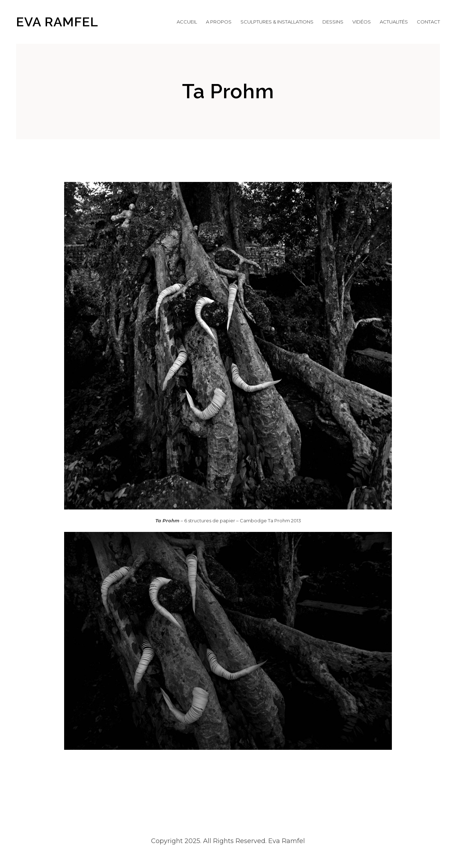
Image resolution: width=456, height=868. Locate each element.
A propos (219, 22)
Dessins (333, 22)
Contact (428, 22)
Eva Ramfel (286, 841)
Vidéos (362, 22)
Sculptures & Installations (277, 22)
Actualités (394, 22)
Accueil (187, 22)
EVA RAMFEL (57, 22)
